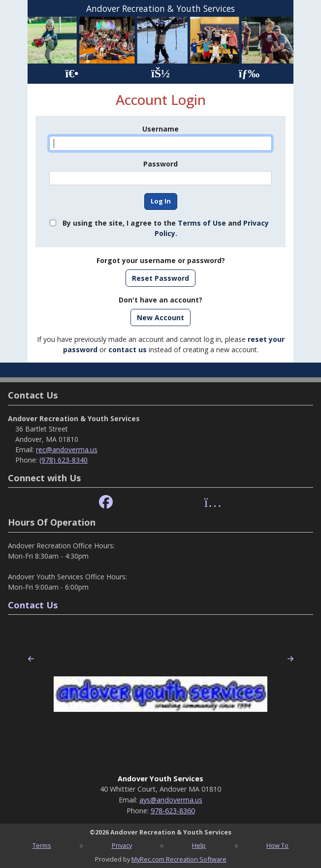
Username (160, 129)
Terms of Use (202, 223)
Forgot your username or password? (161, 260)
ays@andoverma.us (171, 800)
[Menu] (249, 74)
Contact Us (33, 605)
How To (277, 845)
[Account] (160, 74)
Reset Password (160, 278)
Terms (42, 845)
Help (199, 845)
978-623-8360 (173, 811)
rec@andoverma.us (67, 450)
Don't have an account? (160, 300)
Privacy (122, 845)
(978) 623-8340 (64, 460)
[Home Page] (72, 74)
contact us (128, 350)
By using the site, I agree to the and (166, 228)
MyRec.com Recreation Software (179, 859)
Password (160, 164)
